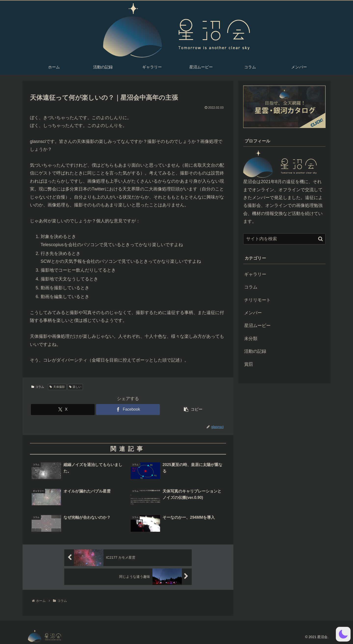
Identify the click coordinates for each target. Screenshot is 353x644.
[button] (193, 410)
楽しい (75, 387)
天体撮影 (57, 387)
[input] (284, 239)
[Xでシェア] (63, 410)
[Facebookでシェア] (128, 410)
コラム (38, 387)
